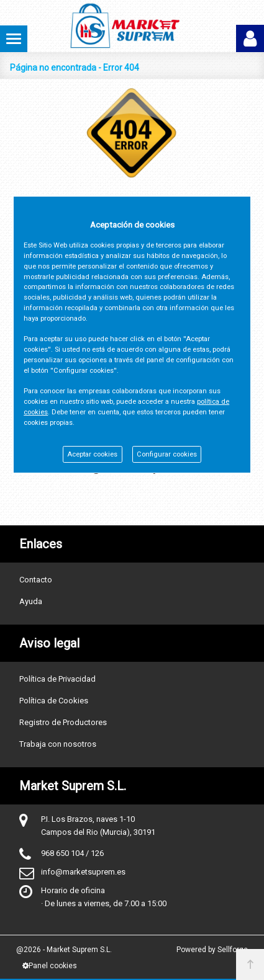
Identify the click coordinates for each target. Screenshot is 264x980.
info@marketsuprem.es (83, 872)
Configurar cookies (167, 454)
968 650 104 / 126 (72, 853)
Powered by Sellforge (212, 950)
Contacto (36, 580)
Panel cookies (50, 966)
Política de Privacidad (57, 679)
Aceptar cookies (92, 454)
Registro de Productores (63, 722)
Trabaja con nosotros (58, 744)
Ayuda (31, 601)
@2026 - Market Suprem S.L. (64, 950)
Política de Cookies (54, 701)
